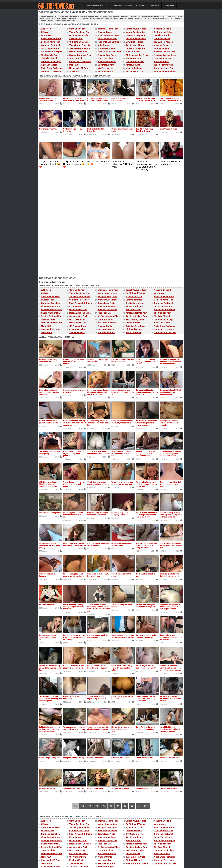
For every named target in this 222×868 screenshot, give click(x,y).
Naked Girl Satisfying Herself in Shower (144, 130)
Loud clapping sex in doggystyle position (120, 410)
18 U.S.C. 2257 (120, 860)
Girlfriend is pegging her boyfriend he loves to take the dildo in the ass (170, 258)
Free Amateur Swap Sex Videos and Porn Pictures (74, 99)
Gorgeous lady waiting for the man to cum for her (98, 410)
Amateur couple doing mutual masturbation (48, 257)
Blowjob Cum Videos (96, 684)
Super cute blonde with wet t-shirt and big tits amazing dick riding (74, 533)
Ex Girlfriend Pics (121, 851)
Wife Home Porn (162, 48)
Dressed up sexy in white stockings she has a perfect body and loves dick (171, 411)
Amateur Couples (106, 763)
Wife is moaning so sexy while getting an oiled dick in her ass (74, 503)
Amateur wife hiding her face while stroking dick (145, 502)
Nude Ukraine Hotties (168, 129)
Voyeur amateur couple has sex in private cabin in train (74, 624)
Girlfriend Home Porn (164, 68)
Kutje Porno (103, 45)
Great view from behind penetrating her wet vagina (98, 379)
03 (90, 702)
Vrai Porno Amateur (135, 62)
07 (118, 702)
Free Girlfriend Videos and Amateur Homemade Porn (170, 99)
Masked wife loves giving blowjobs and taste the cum (74, 440)
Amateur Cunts (133, 65)
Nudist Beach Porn (106, 48)
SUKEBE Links (76, 58)
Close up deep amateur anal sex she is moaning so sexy (123, 532)
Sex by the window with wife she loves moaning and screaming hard (51, 595)
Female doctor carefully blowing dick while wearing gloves (147, 258)
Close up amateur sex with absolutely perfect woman (98, 624)
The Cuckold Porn (50, 55)
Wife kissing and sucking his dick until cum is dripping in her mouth (49, 380)
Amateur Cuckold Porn (165, 55)
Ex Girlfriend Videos (164, 32)
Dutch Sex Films (105, 58)
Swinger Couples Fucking (74, 654)
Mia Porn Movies (105, 68)
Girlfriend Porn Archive (165, 229)
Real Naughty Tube (163, 58)
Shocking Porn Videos (108, 35)
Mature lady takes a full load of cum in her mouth (146, 563)
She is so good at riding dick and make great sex (170, 471)
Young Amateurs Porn (80, 32)
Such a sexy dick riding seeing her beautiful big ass (99, 348)
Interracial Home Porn (108, 29)
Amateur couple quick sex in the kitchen (98, 532)
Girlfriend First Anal (50, 45)
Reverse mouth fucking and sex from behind (123, 257)
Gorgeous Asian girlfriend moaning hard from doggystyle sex (170, 288)
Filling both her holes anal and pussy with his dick (122, 318)
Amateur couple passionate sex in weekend (99, 440)
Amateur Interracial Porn (170, 654)
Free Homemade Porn (47, 854)
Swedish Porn (76, 39)
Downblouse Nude (134, 42)
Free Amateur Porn (166, 851)
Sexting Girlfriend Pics (80, 55)
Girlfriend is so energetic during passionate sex (146, 532)
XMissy (44, 32)
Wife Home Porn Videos (165, 71)
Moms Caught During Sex (50, 654)
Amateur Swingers (163, 45)
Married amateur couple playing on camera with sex (50, 318)
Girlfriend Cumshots (79, 42)
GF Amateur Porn (106, 65)
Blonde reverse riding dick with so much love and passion (170, 380)
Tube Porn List (133, 52)
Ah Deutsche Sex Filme (137, 55)
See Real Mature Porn (80, 48)
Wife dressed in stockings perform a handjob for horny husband (146, 441)
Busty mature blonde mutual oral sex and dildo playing (50, 441)
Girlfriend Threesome (51, 71)
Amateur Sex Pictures (123, 6)
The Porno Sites (133, 58)
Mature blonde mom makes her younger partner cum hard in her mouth (147, 411)
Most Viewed (169, 6)
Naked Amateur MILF (79, 52)
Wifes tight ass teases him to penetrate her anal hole (122, 379)
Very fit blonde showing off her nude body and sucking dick (171, 441)
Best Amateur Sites (107, 62)
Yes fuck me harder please (50, 409)
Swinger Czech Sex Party (74, 684)
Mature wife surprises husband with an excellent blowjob (170, 595)
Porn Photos (141, 6)
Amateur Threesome (135, 48)
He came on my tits (47, 501)
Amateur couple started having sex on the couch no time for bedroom (147, 350)
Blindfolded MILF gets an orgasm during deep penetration (74, 350)
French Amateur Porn (144, 654)
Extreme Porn (151, 851)
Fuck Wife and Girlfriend (109, 42)
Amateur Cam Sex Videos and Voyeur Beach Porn (146, 99)
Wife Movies (47, 35)
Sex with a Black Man (120, 684)
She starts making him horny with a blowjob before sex (123, 288)
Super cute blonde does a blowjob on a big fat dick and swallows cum (98, 288)
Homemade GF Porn (79, 68)
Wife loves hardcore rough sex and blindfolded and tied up (122, 350)
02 (83, 702)
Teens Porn (75, 71)
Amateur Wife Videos (136, 39)
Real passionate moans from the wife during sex (97, 563)
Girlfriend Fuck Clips (51, 62)
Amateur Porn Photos (81, 851)
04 (97, 702)
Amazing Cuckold (162, 29)
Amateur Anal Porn (135, 45)
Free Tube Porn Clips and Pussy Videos (122, 99)
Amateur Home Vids (79, 763)
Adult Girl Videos (49, 65)
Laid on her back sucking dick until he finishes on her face (51, 564)
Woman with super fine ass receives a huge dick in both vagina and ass (171, 503)
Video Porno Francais (80, 45)
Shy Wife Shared (49, 58)
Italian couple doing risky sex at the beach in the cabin (122, 564)
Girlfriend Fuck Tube (107, 39)
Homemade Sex (100, 854)
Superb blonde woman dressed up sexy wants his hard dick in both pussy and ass (99, 504)
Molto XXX (74, 65)
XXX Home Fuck (105, 71)
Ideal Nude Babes (134, 68)
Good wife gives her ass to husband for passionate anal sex (74, 258)
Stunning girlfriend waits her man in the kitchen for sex (74, 411)
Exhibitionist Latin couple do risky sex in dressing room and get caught (50, 625)
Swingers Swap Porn (136, 35)
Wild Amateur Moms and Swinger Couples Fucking (50, 99)
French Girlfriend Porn (80, 62)
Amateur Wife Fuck (107, 55)
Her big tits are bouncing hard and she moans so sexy (122, 625)
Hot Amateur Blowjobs (52, 52)
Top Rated (155, 6)
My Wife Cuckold (162, 35)
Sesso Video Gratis (50, 48)
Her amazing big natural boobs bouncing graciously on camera (147, 288)
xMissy (90, 854)
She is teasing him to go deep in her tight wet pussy (74, 471)
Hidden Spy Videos (95, 654)
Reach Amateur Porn (51, 39)
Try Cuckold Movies (163, 42)
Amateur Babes (105, 32)
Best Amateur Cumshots (109, 52)
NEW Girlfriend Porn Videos (98, 6)
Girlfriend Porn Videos (121, 654)
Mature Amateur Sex (135, 32)
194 (146, 702)
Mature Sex (129, 854)
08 (125, 702)
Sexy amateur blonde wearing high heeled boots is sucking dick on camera (170, 564)
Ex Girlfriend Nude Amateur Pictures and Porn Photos (99, 99)
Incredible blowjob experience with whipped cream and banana (170, 625)
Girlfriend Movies (162, 39)
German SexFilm (77, 29)
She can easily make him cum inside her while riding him (98, 319)
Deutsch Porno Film (50, 42)
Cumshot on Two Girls (48, 129)
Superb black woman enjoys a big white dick (97, 594)
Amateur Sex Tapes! (47, 684)
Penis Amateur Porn (51, 763)
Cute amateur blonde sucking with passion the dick (49, 533)
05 (104, 702)
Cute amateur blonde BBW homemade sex (98, 471)
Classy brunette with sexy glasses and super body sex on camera (146, 595)
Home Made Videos (66, 854)
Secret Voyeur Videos (136, 29)
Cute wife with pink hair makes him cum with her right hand (49, 288)
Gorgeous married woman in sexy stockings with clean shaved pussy (170, 350)
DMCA (109, 860)
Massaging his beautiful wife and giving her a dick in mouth (170, 319)
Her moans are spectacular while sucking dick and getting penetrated (147, 319)
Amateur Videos (45, 851)
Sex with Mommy (134, 229)
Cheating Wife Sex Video (146, 684)
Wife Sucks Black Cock (169, 684)
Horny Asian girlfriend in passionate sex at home (146, 624)
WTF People (47, 29)
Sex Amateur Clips (135, 71)
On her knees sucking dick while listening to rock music (74, 380)
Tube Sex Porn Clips (164, 65)
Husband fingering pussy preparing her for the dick (74, 563)
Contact (99, 860)
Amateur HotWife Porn (165, 52)
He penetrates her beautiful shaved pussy (123, 440)
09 (132, 702)
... (139, 702)
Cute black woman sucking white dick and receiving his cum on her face (75, 319)
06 (111, 702)
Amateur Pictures (116, 854)
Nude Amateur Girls (79, 35)
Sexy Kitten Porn (136, 851)
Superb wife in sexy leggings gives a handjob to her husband (171, 533)
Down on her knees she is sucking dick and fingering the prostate (146, 380)
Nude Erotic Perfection (52, 68)
